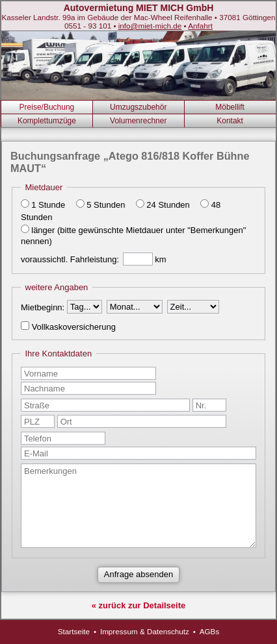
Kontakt (230, 121)
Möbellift (230, 107)
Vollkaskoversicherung (74, 327)
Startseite (74, 631)
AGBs (210, 631)
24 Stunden (168, 205)
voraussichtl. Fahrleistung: (70, 259)
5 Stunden (106, 205)
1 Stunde (48, 205)
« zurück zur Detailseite (139, 605)
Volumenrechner (138, 121)
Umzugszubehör (138, 107)
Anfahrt (200, 26)
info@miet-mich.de (150, 26)
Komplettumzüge (47, 121)
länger (43, 230)
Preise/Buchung (47, 107)
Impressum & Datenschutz (145, 631)
